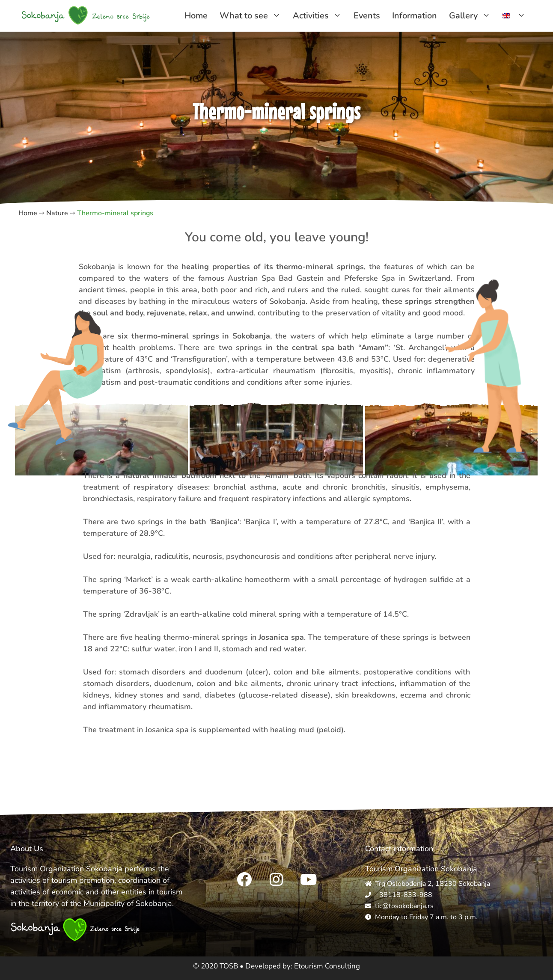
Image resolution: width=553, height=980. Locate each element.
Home (196, 16)
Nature (57, 213)
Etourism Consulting (327, 966)
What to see (253, 16)
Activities (320, 16)
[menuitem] (514, 16)
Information (415, 16)
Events (367, 16)
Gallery (473, 16)
